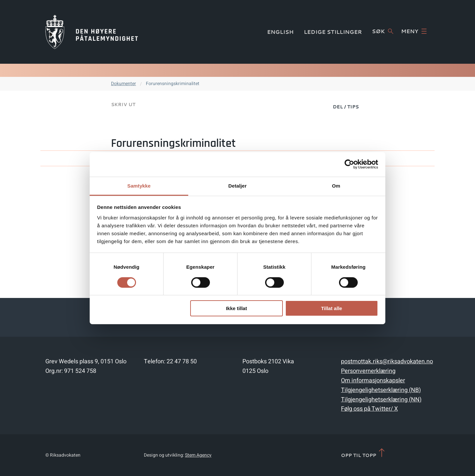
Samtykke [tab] (139, 185)
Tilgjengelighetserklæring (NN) (381, 400)
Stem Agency (198, 455)
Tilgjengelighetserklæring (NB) (381, 390)
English (280, 32)
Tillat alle (331, 308)
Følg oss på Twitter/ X (369, 409)
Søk (383, 31)
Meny (414, 31)
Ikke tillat (237, 308)
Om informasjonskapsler (373, 381)
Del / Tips (346, 107)
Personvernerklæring (368, 371)
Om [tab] (336, 185)
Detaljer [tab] (237, 185)
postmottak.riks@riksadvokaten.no (387, 362)
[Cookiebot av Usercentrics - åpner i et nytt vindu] (349, 164)
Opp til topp (363, 453)
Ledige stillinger (333, 32)
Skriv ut (123, 104)
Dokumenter (124, 84)
